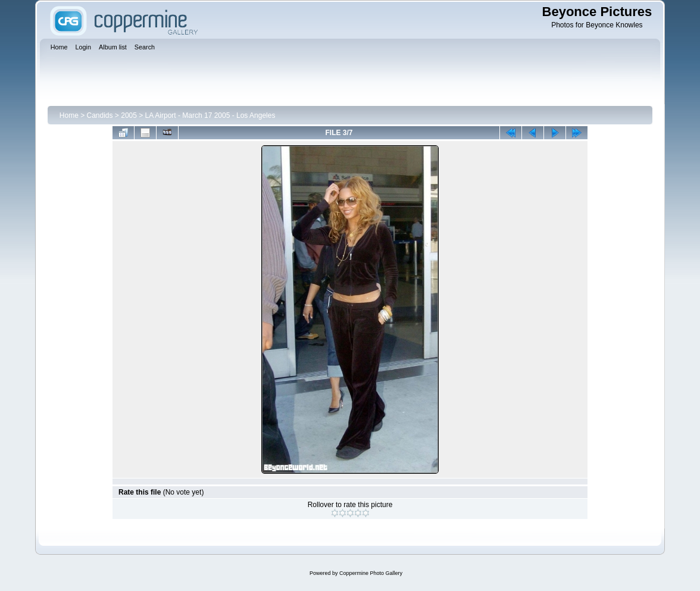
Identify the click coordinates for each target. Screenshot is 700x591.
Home (69, 115)
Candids (100, 115)
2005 (129, 115)
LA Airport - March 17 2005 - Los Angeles (210, 115)
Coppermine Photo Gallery (371, 573)
